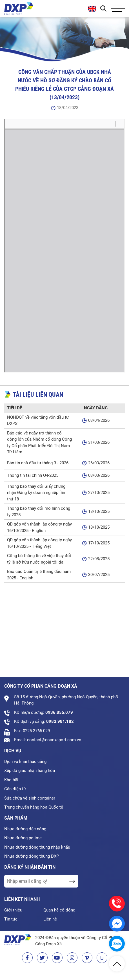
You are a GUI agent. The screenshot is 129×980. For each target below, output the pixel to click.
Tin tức (11, 919)
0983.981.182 (60, 721)
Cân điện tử (15, 789)
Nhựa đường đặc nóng (25, 829)
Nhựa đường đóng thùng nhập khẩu (37, 847)
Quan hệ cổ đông (59, 910)
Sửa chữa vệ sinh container (30, 798)
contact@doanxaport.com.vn (54, 740)
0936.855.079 (59, 712)
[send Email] (72, 881)
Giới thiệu (13, 910)
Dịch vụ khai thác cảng (25, 762)
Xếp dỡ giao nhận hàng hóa (30, 771)
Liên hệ (50, 919)
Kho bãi (11, 780)
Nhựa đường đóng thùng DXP (32, 856)
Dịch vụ (13, 751)
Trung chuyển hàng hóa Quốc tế (34, 807)
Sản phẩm (16, 818)
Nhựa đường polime (23, 838)
